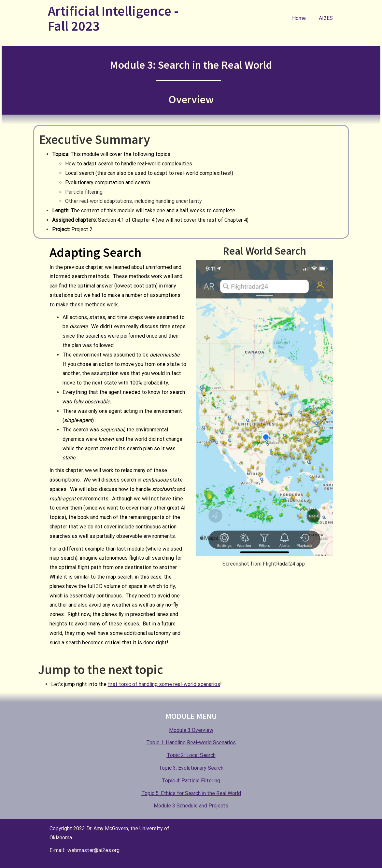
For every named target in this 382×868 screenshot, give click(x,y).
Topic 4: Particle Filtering (191, 781)
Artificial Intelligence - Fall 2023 (113, 18)
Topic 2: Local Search (191, 755)
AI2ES (326, 18)
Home (299, 18)
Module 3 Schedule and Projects (191, 806)
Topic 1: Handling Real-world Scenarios (191, 742)
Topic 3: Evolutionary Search (191, 768)
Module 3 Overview (191, 730)
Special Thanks (310, 828)
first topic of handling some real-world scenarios (164, 684)
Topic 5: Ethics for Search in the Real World (191, 793)
